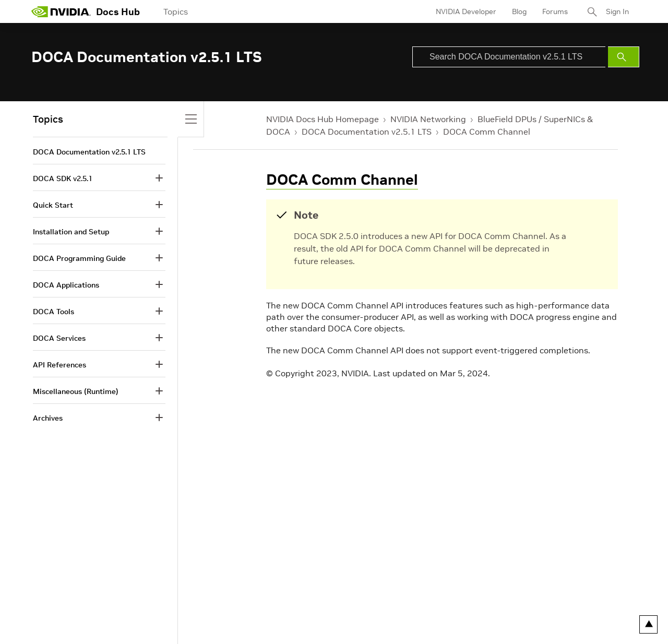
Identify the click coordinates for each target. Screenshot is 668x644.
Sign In (617, 11)
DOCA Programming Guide (79, 258)
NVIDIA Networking (428, 119)
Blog (519, 11)
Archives (48, 418)
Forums (555, 11)
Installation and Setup (71, 232)
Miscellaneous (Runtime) (76, 391)
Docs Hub (118, 12)
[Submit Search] (624, 57)
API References (59, 365)
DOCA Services (59, 338)
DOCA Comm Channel (487, 132)
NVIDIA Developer (466, 11)
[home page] (61, 11)
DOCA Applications (66, 285)
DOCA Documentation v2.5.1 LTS (367, 132)
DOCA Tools (53, 312)
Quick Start (53, 205)
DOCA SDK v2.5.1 (63, 178)
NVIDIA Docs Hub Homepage (323, 119)
